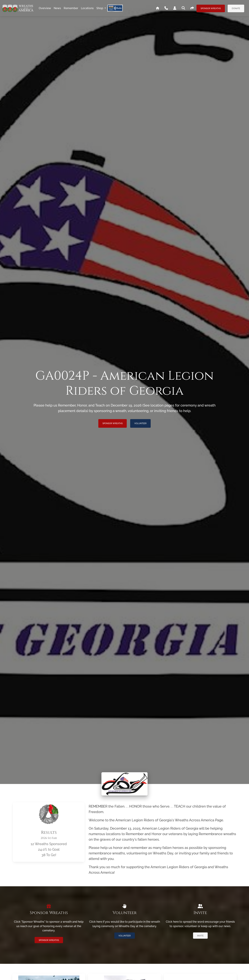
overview (45, 8)
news (57, 8)
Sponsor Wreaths (211, 8)
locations (87, 8)
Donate (236, 8)
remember (71, 8)
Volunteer (140, 423)
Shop (100, 8)
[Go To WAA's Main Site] (158, 8)
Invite (200, 936)
